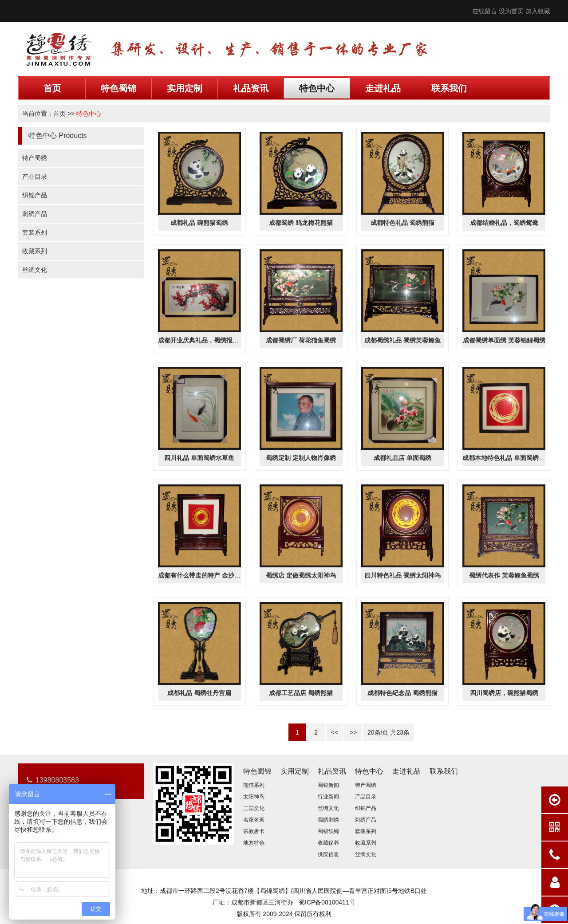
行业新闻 (328, 797)
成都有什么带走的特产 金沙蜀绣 (202, 575)
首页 (52, 88)
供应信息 (328, 854)
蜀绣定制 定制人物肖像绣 (301, 458)
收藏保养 (328, 843)
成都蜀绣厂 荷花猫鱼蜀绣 (301, 340)
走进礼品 (383, 88)
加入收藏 (538, 11)
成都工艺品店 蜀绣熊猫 (301, 693)
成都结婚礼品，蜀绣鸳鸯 (504, 223)
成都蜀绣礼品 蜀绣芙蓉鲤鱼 (402, 340)
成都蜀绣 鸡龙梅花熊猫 (301, 223)
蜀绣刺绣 (328, 820)
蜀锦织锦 (328, 831)
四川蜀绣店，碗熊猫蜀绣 (504, 693)
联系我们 (449, 88)
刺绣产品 (35, 214)
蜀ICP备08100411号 (327, 902)
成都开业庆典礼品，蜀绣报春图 (201, 340)
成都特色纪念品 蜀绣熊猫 (402, 693)
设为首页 (511, 11)
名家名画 (254, 820)
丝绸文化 (35, 270)
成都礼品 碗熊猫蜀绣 (199, 223)
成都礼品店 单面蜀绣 (402, 458)
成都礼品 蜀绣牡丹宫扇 (199, 693)
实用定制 (185, 88)
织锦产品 (35, 195)
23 (400, 732)
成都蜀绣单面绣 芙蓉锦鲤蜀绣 (504, 340)
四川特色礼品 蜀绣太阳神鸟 (402, 575)
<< (335, 732)
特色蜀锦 (118, 88)
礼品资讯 (251, 88)
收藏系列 (35, 251)
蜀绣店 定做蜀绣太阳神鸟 (301, 575)
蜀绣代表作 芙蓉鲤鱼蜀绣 (504, 575)
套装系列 (35, 232)
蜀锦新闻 (328, 785)
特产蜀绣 (35, 158)
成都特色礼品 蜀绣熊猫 (402, 223)
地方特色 (254, 843)
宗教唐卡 (254, 831)
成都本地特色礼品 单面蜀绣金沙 (507, 458)
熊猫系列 (254, 785)
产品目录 (35, 177)
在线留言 (485, 11)
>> (353, 732)
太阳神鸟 (254, 797)
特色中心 (317, 88)
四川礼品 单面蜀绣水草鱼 (199, 458)
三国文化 (254, 808)
